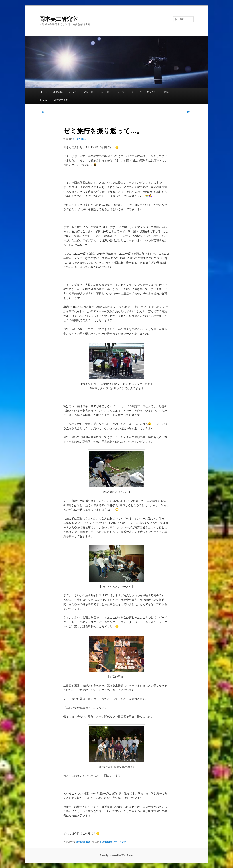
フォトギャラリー (149, 92)
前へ (43, 112)
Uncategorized (83, 842)
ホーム (44, 92)
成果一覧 (88, 92)
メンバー (73, 92)
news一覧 (104, 92)
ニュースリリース (124, 92)
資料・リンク (171, 92)
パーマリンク (120, 842)
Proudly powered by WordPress (116, 855)
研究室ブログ (61, 100)
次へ (190, 112)
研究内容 (58, 92)
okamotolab (106, 842)
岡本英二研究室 (58, 19)
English (44, 100)
